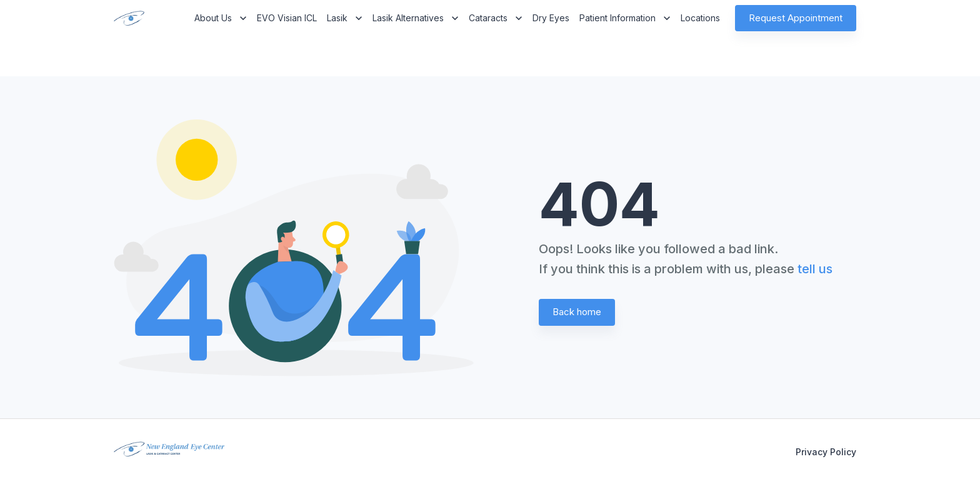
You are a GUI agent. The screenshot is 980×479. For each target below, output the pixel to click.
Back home (577, 312)
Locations (700, 18)
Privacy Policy (826, 452)
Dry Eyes (551, 18)
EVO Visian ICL (287, 18)
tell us (815, 269)
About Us (221, 18)
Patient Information (625, 18)
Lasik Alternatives (416, 18)
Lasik (345, 18)
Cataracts (496, 18)
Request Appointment (796, 18)
